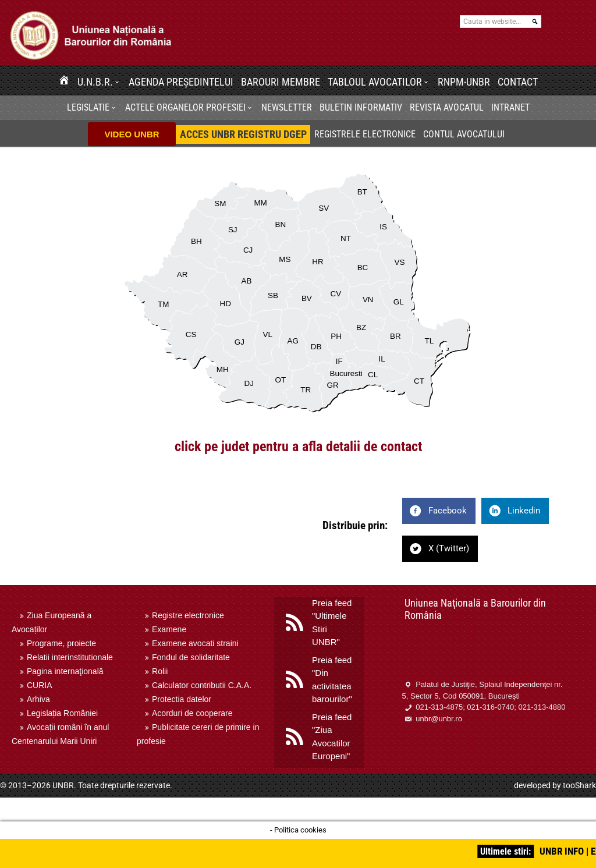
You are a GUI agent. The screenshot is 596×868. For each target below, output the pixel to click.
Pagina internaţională (65, 671)
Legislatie (88, 107)
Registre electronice (188, 615)
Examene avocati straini (195, 643)
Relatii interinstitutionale (70, 657)
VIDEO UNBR (132, 134)
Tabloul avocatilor (375, 82)
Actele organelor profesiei (185, 107)
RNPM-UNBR (464, 82)
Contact (518, 82)
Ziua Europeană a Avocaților (52, 622)
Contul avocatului (464, 134)
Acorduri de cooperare (192, 713)
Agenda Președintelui (181, 82)
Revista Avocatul (447, 107)
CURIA (40, 685)
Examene (169, 629)
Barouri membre (281, 82)
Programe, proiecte (61, 643)
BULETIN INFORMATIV (361, 107)
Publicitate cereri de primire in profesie (198, 734)
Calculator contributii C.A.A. (202, 685)
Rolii (160, 671)
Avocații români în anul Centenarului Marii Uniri (60, 734)
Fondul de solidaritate (191, 657)
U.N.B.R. (95, 82)
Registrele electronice (365, 134)
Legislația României (62, 713)
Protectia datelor (182, 699)
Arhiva (38, 699)
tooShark (579, 785)
